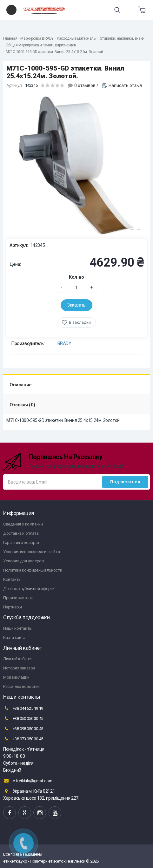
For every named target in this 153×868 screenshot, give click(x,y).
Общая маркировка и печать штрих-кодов (41, 45)
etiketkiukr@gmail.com (28, 781)
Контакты (12, 579)
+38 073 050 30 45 (23, 739)
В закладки (80, 322)
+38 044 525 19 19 (23, 708)
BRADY (64, 343)
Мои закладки (16, 677)
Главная (10, 38)
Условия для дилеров (23, 561)
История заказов (19, 668)
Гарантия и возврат (21, 542)
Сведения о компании (23, 524)
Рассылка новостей (21, 686)
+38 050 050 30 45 (23, 718)
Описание (21, 385)
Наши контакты (18, 628)
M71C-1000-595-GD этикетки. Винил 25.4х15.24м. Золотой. (55, 52)
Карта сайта (14, 637)
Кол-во (76, 277)
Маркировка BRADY (37, 38)
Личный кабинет (18, 659)
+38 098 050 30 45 (23, 729)
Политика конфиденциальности (33, 570)
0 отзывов (85, 85)
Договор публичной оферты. (30, 589)
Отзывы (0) (22, 405)
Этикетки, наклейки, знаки (122, 38)
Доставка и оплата (21, 533)
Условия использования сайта (31, 552)
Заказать (76, 305)
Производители (18, 598)
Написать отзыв (125, 85)
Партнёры (13, 607)
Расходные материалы (76, 38)
